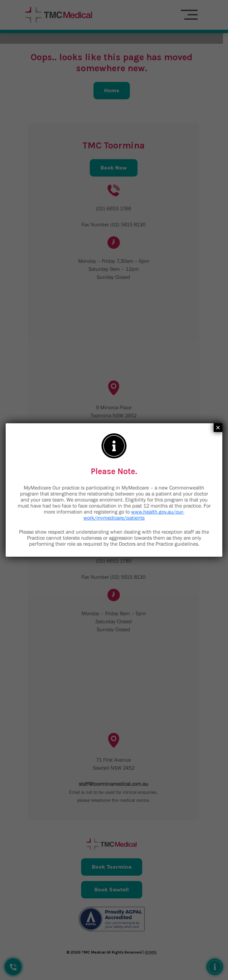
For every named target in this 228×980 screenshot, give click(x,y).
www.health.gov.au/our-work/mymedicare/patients (134, 515)
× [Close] (218, 428)
